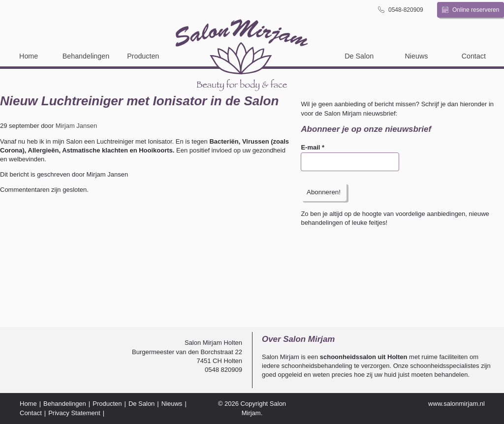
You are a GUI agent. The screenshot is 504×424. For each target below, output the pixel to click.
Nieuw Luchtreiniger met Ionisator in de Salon (139, 101)
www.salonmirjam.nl (457, 404)
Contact (474, 56)
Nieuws (417, 56)
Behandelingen (86, 56)
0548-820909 (401, 10)
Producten (143, 56)
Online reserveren (471, 10)
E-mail (313, 147)
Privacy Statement (74, 413)
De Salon (359, 56)
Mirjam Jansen (77, 126)
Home (29, 56)
